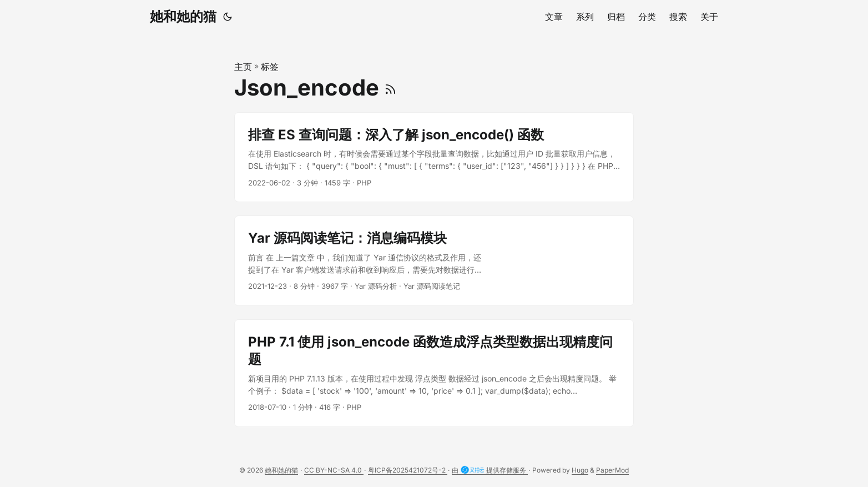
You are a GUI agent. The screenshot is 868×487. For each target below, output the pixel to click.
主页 (243, 67)
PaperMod (612, 470)
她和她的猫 (183, 16)
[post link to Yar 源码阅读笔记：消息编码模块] (434, 261)
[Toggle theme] (228, 17)
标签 (270, 67)
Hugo (580, 470)
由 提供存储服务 (489, 470)
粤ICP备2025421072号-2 (408, 470)
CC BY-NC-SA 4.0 (334, 470)
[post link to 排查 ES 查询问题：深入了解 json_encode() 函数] (434, 157)
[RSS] (390, 87)
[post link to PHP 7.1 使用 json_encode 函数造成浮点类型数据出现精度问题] (434, 373)
